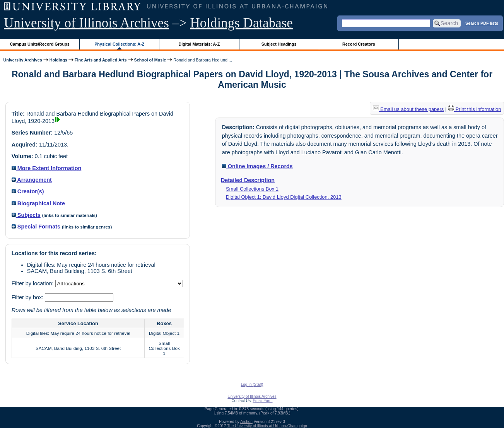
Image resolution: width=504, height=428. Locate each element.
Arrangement (32, 180)
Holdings (58, 60)
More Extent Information (47, 168)
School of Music (150, 60)
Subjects (26, 215)
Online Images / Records (257, 166)
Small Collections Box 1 (252, 189)
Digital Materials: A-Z (199, 44)
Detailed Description (248, 180)
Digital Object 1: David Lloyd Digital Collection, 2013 (284, 197)
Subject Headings (279, 44)
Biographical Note (38, 203)
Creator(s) (28, 191)
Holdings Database (242, 23)
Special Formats (36, 227)
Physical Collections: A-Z (119, 44)
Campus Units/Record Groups (40, 44)
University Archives (22, 60)
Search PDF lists (482, 23)
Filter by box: (28, 297)
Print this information (475, 109)
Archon (246, 422)
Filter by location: (33, 283)
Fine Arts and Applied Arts (101, 60)
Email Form (262, 401)
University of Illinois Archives (86, 23)
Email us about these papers (408, 109)
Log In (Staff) (252, 385)
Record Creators (359, 44)
